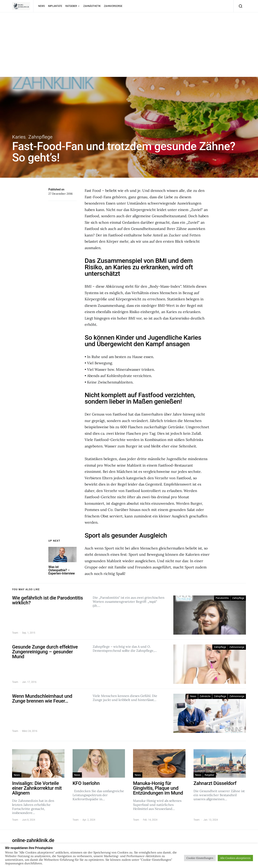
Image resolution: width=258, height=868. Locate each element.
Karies (19, 137)
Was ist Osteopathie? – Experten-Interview (62, 570)
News (42, 6)
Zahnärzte (205, 696)
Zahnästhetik (92, 6)
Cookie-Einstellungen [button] (200, 858)
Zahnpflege (41, 137)
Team (15, 633)
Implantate (55, 6)
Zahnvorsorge (113, 6)
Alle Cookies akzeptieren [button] (235, 858)
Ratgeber (71, 6)
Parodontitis (222, 598)
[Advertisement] (129, 49)
